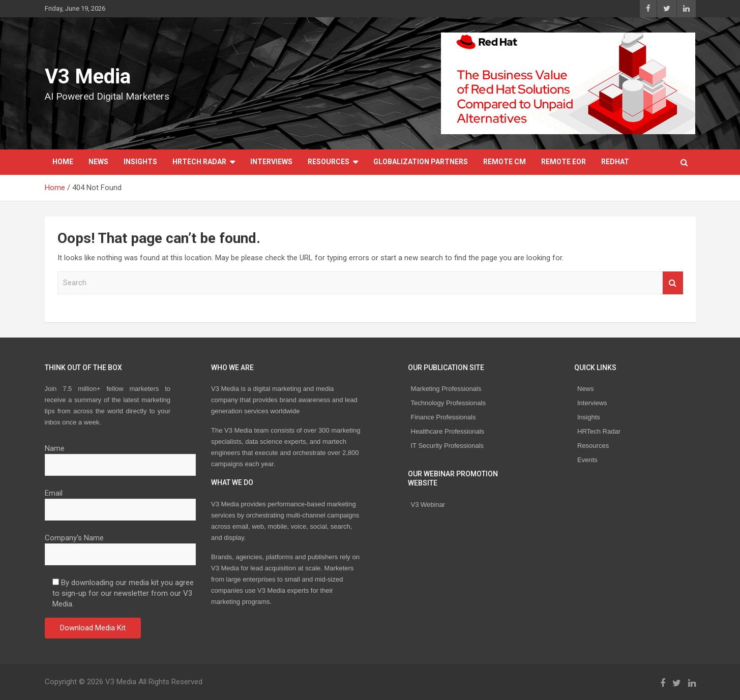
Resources (329, 162)
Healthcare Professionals (448, 431)
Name (121, 456)
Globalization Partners (421, 162)
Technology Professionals (448, 403)
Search (673, 283)
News (98, 162)
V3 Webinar (428, 505)
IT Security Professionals (448, 446)
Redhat (615, 162)
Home (63, 162)
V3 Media (88, 77)
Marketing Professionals (446, 389)
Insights (140, 162)
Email (121, 501)
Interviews (271, 162)
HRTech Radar (199, 162)
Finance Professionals (443, 417)
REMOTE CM (505, 162)
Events (587, 460)
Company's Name (121, 546)
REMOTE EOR (564, 162)
